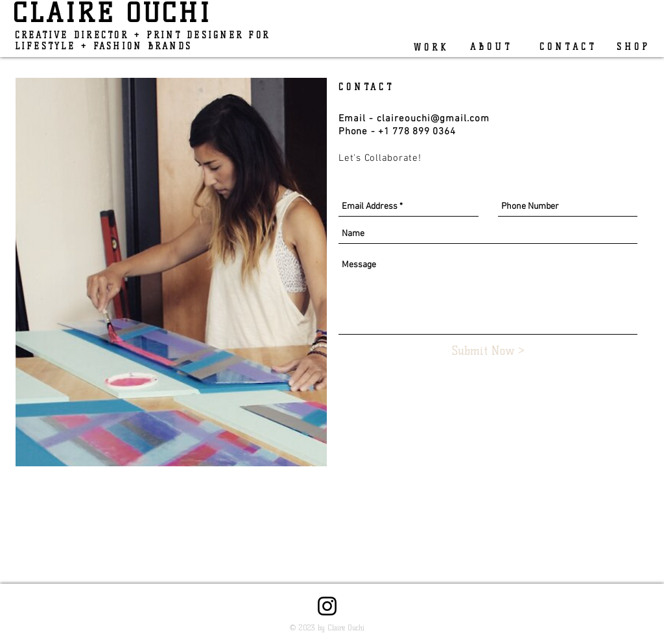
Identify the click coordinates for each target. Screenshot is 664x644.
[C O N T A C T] (562, 47)
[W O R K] (427, 47)
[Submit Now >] (488, 351)
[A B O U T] (490, 47)
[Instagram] (327, 606)
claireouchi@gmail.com (433, 119)
